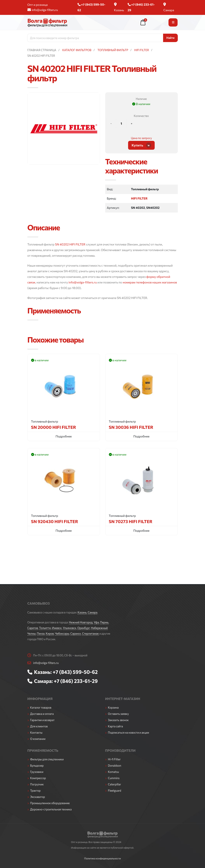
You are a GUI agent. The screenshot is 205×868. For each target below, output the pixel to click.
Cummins (114, 778)
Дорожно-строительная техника (51, 809)
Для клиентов (39, 726)
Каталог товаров (41, 708)
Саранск (76, 634)
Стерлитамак (90, 634)
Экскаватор (38, 797)
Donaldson (115, 766)
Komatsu (114, 772)
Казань (119, 7)
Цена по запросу (141, 138)
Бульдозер (37, 766)
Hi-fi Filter (114, 759)
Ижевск (57, 628)
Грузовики (37, 772)
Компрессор (38, 778)
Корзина (113, 708)
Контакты (36, 733)
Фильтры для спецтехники (47, 759)
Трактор (35, 791)
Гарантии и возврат (42, 720)
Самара (169, 7)
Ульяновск (70, 628)
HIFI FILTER (139, 198)
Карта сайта (116, 726)
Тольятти (45, 628)
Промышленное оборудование (50, 803)
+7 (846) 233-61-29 (76, 681)
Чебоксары (62, 634)
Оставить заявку (118, 714)
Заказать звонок (118, 720)
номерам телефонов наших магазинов (150, 282)
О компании (38, 739)
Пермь (104, 622)
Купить (141, 145)
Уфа (96, 622)
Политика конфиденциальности (103, 858)
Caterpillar (115, 784)
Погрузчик (37, 784)
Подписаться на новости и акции (129, 733)
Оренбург (83, 628)
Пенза (41, 634)
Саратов (33, 628)
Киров (50, 634)
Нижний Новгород (81, 622)
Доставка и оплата (42, 714)
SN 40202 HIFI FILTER (70, 244)
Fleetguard (115, 791)
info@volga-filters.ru (43, 10)
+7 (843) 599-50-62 (75, 672)
